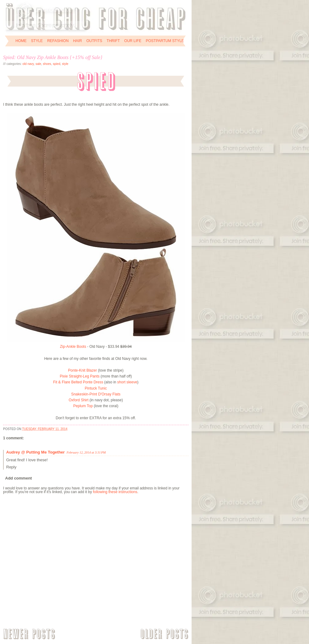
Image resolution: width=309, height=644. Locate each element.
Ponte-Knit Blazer (82, 370)
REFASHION (58, 41)
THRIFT (113, 41)
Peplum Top (83, 406)
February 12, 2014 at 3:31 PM (86, 452)
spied (57, 64)
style (65, 64)
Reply (11, 467)
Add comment (19, 478)
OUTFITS (94, 41)
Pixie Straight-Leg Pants (80, 376)
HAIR (77, 41)
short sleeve (127, 382)
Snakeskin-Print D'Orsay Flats (96, 394)
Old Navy (28, 64)
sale (38, 64)
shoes (47, 64)
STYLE (37, 41)
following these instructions (115, 492)
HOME (21, 41)
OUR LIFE (133, 41)
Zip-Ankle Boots (73, 347)
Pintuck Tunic (96, 388)
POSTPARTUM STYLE (165, 41)
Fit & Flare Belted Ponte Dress (78, 382)
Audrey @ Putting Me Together (35, 452)
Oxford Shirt (78, 400)
